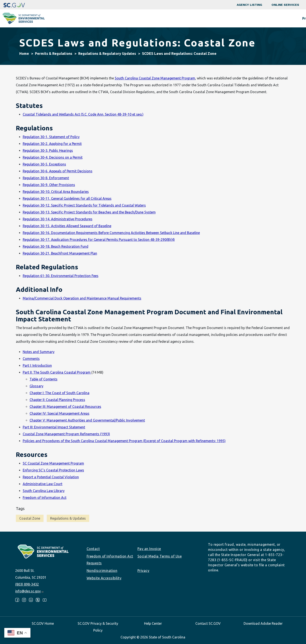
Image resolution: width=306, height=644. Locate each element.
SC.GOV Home (43, 623)
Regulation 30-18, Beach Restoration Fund (56, 246)
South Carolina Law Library (44, 491)
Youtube (45, 600)
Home (24, 54)
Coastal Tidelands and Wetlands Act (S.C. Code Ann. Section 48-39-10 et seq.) (83, 114)
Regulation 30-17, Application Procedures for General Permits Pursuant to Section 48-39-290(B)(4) (99, 240)
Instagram (24, 600)
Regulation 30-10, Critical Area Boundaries (56, 192)
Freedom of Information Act (45, 498)
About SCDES (277, 18)
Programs (99, 18)
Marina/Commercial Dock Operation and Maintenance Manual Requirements (82, 298)
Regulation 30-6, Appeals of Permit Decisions (58, 171)
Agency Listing (249, 5)
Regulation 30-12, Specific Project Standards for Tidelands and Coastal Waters (84, 205)
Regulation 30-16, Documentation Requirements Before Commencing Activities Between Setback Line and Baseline (111, 233)
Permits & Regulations (199, 18)
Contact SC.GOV (208, 623)
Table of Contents (44, 379)
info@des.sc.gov (29, 591)
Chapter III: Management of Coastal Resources (65, 407)
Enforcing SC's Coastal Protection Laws (53, 470)
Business (160, 18)
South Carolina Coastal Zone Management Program (155, 78)
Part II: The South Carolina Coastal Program (57, 372)
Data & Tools (242, 18)
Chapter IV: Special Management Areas (60, 413)
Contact (93, 549)
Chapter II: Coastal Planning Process (57, 400)
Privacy (143, 571)
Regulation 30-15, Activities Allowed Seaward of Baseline (67, 226)
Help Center (153, 623)
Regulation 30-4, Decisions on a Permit (53, 157)
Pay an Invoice (149, 549)
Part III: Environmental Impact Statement (54, 427)
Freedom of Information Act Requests (110, 560)
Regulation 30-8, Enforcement (46, 178)
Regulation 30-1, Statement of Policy (51, 137)
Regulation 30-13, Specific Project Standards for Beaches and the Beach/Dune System (89, 212)
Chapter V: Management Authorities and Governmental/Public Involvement (87, 420)
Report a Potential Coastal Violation (51, 477)
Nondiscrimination (102, 571)
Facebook (17, 600)
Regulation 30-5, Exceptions (44, 164)
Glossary (36, 386)
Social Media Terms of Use (160, 556)
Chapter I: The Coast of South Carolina (60, 393)
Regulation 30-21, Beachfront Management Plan (60, 253)
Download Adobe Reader (263, 623)
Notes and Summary (39, 352)
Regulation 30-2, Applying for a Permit (52, 144)
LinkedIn (31, 600)
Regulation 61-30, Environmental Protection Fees (61, 276)
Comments (31, 359)
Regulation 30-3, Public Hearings (48, 151)
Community (130, 18)
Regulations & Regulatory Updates (107, 54)
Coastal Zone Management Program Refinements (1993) (66, 434)
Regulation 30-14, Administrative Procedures (58, 219)
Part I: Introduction (37, 365)
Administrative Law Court (43, 484)
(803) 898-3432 (27, 584)
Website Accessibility (104, 578)
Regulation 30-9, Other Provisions (49, 185)
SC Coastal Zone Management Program (53, 463)
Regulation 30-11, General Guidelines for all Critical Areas (67, 198)
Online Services (285, 5)
